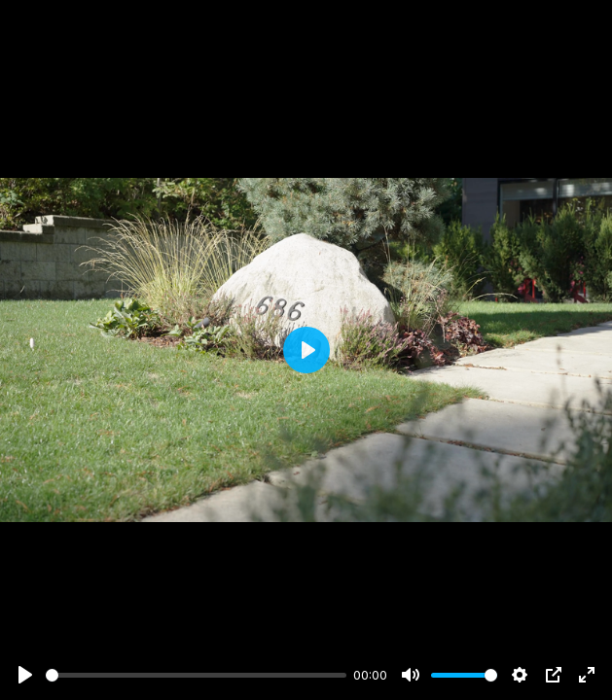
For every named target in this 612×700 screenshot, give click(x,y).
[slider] (196, 675)
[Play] (25, 675)
